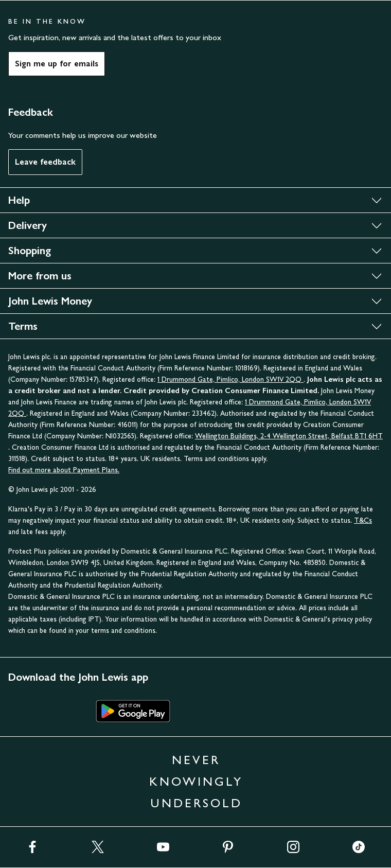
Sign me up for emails (57, 64)
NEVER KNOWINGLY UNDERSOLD (196, 781)
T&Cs (363, 520)
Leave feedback (45, 162)
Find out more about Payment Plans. (64, 470)
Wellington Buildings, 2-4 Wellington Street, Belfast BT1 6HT (289, 436)
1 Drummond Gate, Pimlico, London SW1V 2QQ (230, 379)
